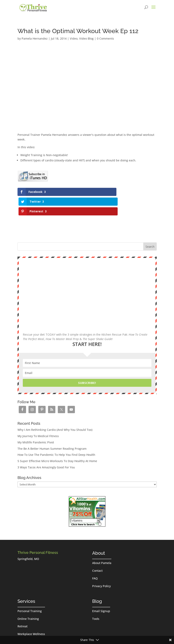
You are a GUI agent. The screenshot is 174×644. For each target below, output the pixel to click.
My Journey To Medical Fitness (38, 417)
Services (26, 582)
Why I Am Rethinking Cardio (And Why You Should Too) (55, 410)
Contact (97, 551)
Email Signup (101, 592)
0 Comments (105, 38)
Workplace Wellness (31, 614)
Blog (97, 582)
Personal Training (30, 592)
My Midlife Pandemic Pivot (36, 423)
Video (74, 38)
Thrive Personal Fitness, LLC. (69, 634)
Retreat (22, 607)
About (99, 534)
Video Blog (86, 38)
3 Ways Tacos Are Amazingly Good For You (46, 448)
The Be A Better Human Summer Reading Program (52, 429)
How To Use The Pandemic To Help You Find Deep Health (56, 435)
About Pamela (102, 544)
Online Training (28, 599)
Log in (96, 634)
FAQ (95, 559)
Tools (96, 599)
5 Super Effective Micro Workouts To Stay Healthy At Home (57, 441)
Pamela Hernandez (35, 38)
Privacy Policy (101, 567)
